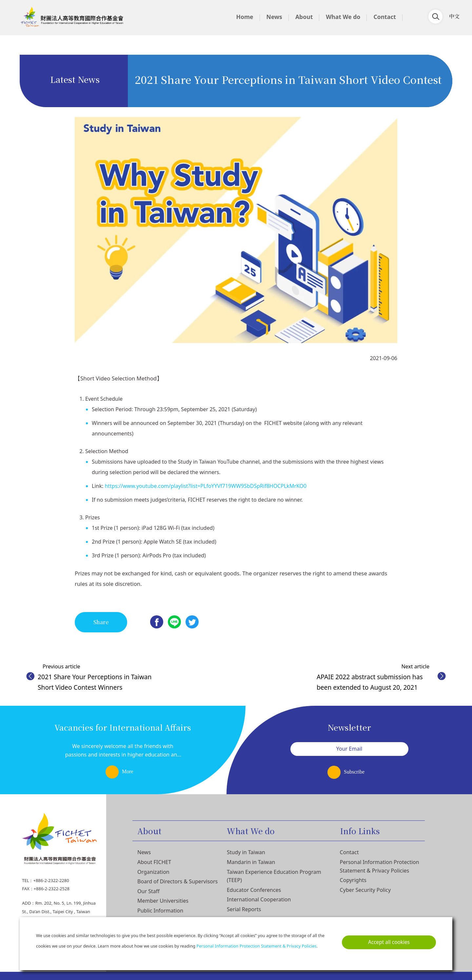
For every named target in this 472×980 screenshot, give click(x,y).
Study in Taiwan (246, 852)
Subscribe (354, 772)
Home (245, 17)
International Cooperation (259, 899)
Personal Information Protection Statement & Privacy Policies (256, 946)
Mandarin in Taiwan (251, 862)
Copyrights (353, 880)
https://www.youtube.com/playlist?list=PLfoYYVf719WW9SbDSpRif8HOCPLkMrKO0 (206, 486)
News (274, 17)
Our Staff (148, 891)
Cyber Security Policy (365, 890)
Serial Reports (244, 909)
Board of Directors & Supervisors (177, 881)
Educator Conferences (254, 890)
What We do (343, 17)
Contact (385, 17)
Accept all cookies (389, 942)
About (304, 17)
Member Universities (163, 901)
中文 (454, 16)
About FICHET (154, 862)
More (128, 771)
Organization (153, 872)
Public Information (160, 911)
